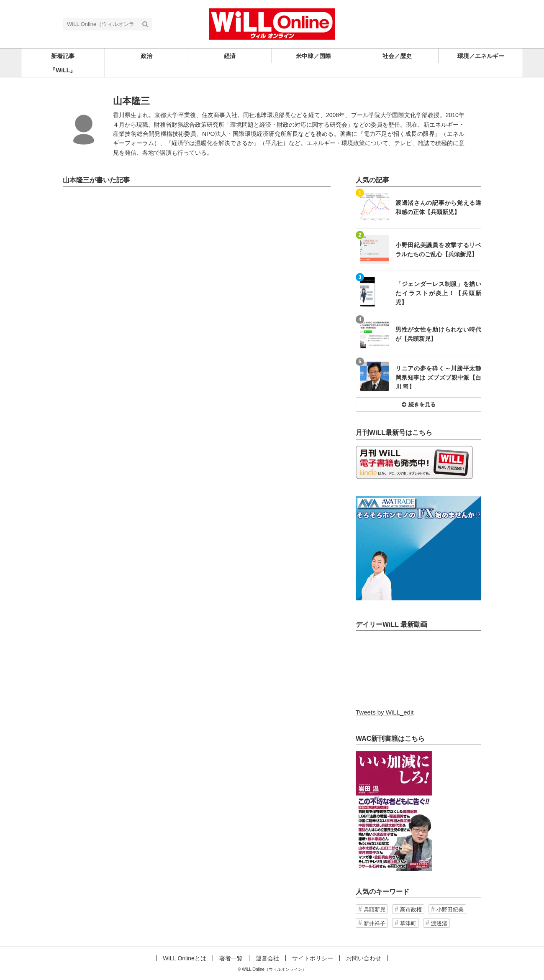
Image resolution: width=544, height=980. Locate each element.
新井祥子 (375, 923)
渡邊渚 (439, 923)
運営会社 (267, 958)
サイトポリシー (313, 958)
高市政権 (411, 910)
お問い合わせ (364, 958)
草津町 (408, 923)
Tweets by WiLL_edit (385, 712)
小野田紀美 (450, 910)
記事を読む (418, 207)
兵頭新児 (375, 910)
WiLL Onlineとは (185, 958)
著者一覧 (231, 958)
